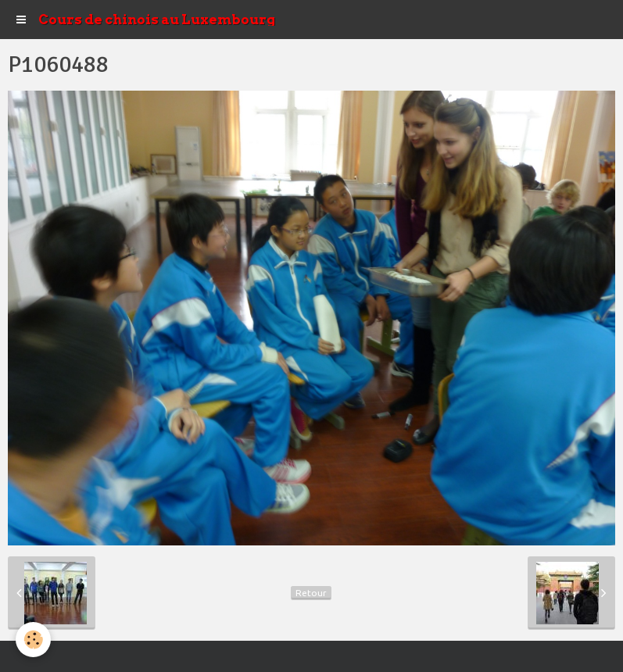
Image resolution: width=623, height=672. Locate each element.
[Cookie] (33, 640)
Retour (311, 593)
